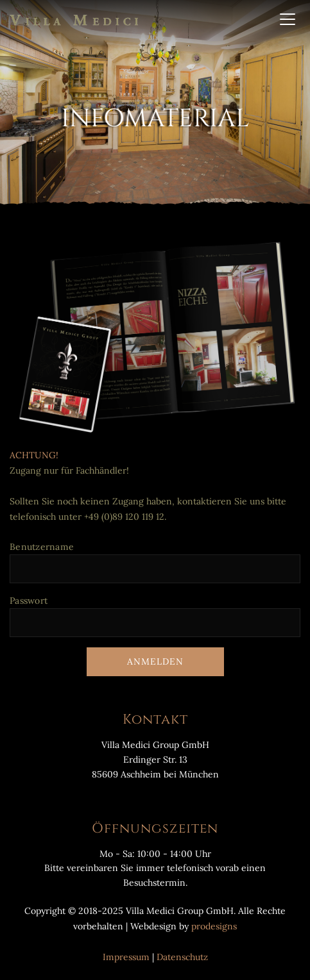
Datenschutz (182, 957)
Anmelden (155, 661)
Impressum (126, 957)
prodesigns (214, 926)
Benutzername (42, 547)
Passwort (29, 601)
